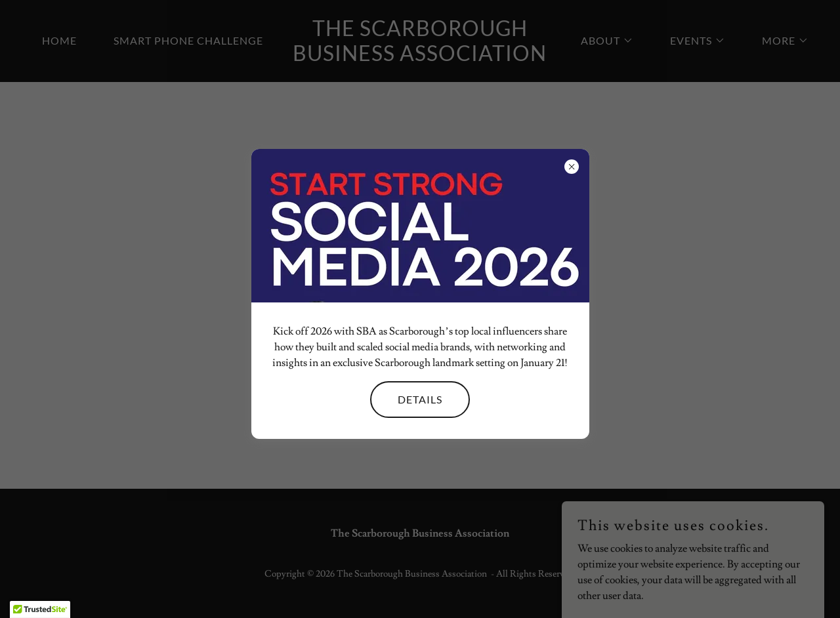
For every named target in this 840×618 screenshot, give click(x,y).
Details (420, 399)
